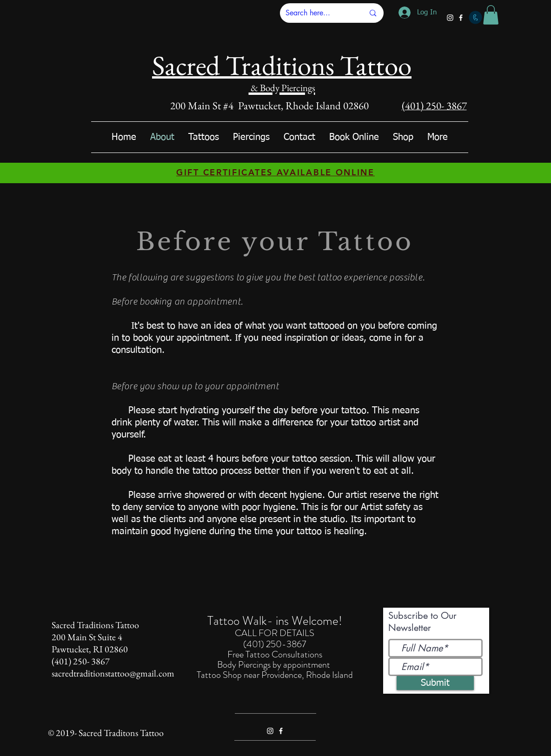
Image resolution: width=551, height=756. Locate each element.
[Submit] (435, 683)
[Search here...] (318, 13)
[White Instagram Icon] (450, 18)
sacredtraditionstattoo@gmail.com (113, 673)
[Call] (475, 17)
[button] (491, 15)
